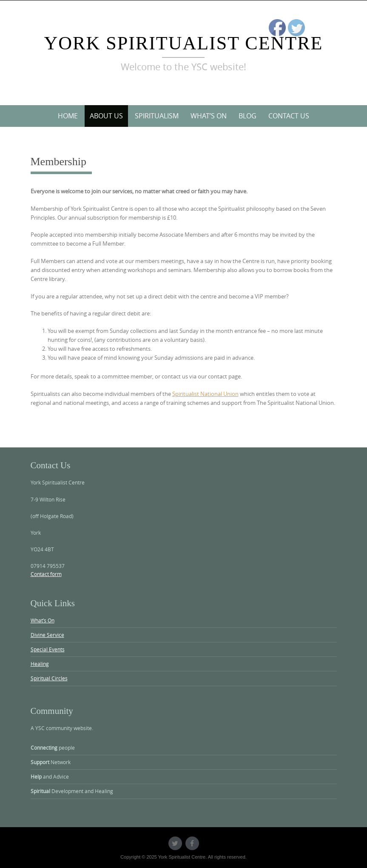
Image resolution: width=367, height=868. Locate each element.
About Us (106, 116)
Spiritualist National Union (205, 394)
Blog (248, 116)
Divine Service (47, 635)
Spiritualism (157, 116)
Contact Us (289, 116)
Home (68, 116)
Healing (40, 664)
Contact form (46, 574)
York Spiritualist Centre (184, 43)
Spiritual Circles (49, 678)
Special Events (48, 649)
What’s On (209, 116)
